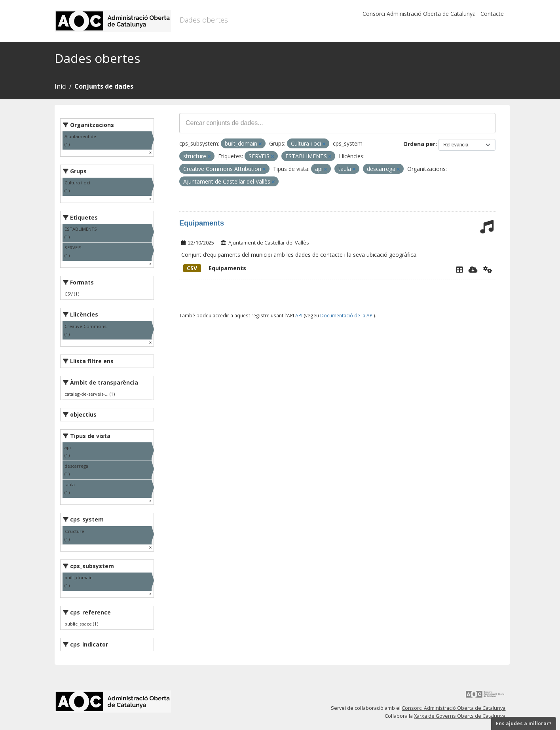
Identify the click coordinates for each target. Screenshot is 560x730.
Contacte (492, 14)
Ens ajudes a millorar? (524, 723)
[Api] (488, 269)
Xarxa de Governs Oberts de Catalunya (460, 716)
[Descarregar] (473, 269)
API (299, 315)
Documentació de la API (347, 315)
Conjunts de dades (104, 86)
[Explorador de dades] (459, 269)
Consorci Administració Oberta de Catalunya (419, 14)
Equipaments (202, 223)
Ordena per (419, 144)
